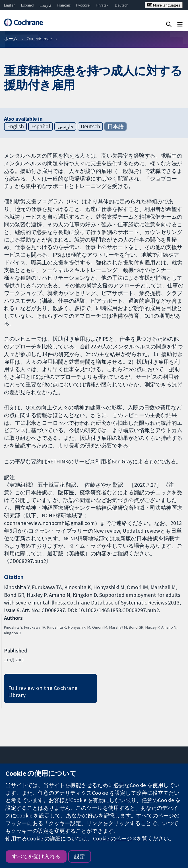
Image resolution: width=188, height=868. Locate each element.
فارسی (46, 5)
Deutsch (122, 5)
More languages (164, 5)
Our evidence (39, 39)
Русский (83, 5)
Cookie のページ (112, 838)
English (10, 5)
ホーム (11, 39)
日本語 (116, 126)
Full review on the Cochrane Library (43, 692)
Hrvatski (103, 5)
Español (28, 5)
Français (64, 5)
